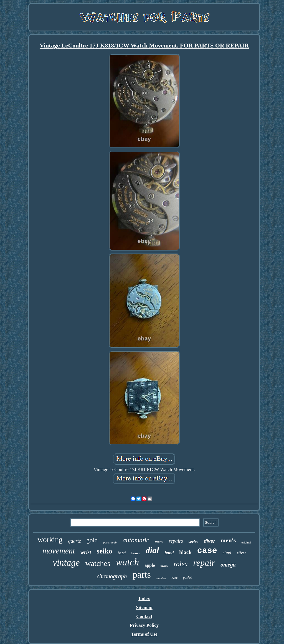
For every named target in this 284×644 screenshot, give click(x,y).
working (50, 540)
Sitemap (144, 607)
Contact (144, 616)
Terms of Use (144, 634)
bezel (122, 553)
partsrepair (110, 542)
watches (98, 563)
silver (241, 553)
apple (150, 565)
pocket (187, 578)
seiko (104, 551)
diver (210, 541)
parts (142, 574)
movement (59, 551)
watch (128, 562)
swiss (164, 566)
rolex (181, 564)
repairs (176, 541)
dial (152, 550)
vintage (66, 563)
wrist (86, 552)
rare (174, 578)
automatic (136, 540)
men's (228, 540)
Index (144, 599)
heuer (136, 553)
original (246, 542)
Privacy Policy (144, 625)
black (185, 552)
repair (204, 563)
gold (92, 540)
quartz (74, 541)
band (169, 553)
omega (228, 565)
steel (227, 552)
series (193, 542)
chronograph (112, 576)
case (207, 551)
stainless (161, 578)
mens (159, 542)
